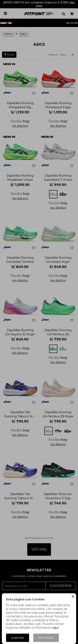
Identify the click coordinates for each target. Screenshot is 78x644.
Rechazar (46, 638)
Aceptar (18, 638)
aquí (55, 628)
